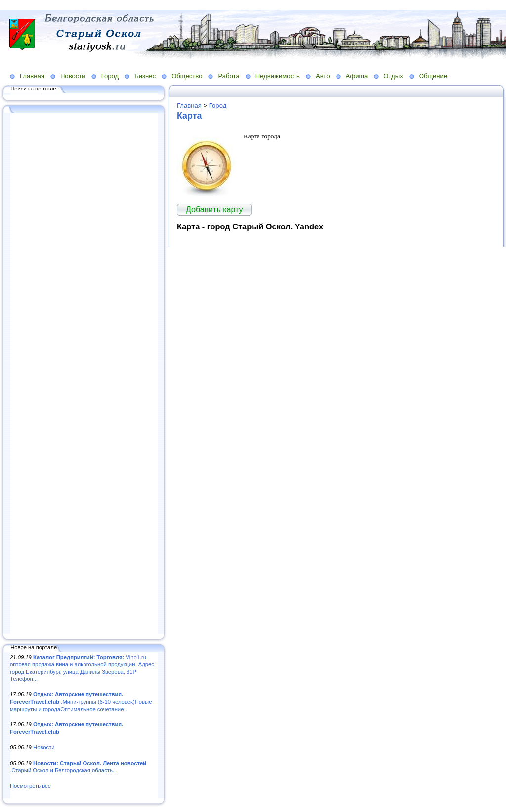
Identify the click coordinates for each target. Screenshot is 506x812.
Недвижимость (278, 76)
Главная (32, 76)
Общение (433, 76)
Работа (229, 76)
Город (110, 76)
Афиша (357, 76)
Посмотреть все (30, 786)
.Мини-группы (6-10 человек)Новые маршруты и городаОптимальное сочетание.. (81, 701)
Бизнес (145, 76)
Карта (189, 116)
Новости (73, 76)
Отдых (393, 76)
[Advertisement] (84, 374)
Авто (323, 76)
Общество (187, 76)
